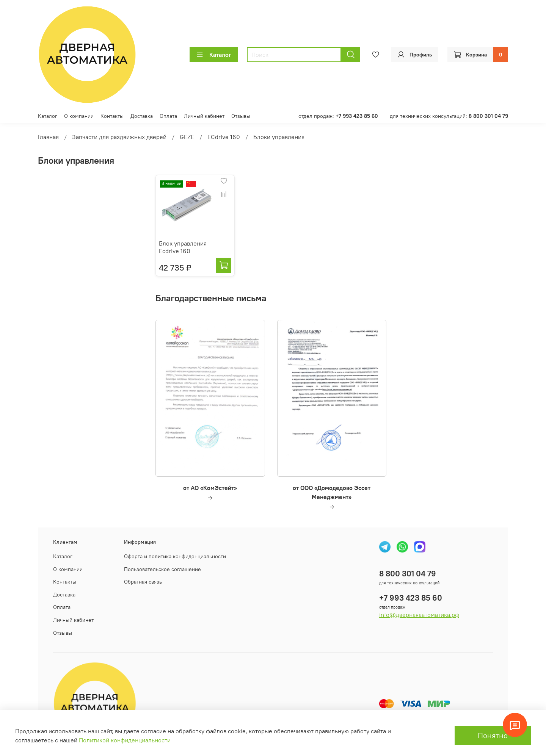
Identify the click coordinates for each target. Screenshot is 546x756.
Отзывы (241, 116)
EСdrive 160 (224, 137)
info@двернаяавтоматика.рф (419, 615)
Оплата (168, 116)
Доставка (142, 116)
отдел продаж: (338, 116)
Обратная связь (143, 582)
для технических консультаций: (449, 116)
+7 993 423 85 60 (411, 598)
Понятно (493, 735)
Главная (48, 137)
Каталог (214, 55)
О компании (79, 116)
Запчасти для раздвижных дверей (119, 137)
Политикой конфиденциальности (125, 740)
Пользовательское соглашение (162, 569)
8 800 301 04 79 (408, 574)
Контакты (112, 116)
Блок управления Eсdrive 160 (183, 247)
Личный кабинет (204, 116)
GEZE (187, 137)
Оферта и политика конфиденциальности (175, 556)
